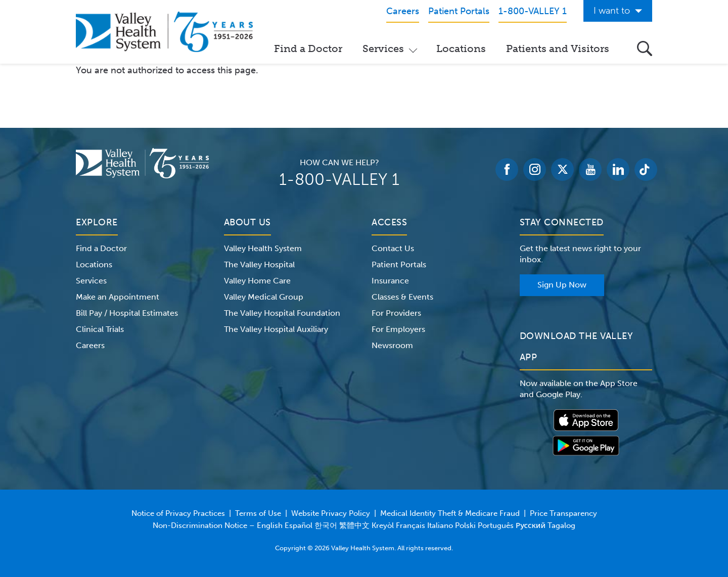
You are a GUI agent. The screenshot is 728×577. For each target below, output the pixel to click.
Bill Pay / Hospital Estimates (127, 313)
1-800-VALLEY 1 (339, 179)
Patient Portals (399, 265)
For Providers (396, 313)
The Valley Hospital (259, 265)
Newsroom (392, 345)
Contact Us (393, 248)
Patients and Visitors (558, 49)
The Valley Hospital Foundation (282, 313)
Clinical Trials (100, 329)
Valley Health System (263, 248)
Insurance (390, 281)
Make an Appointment (118, 297)
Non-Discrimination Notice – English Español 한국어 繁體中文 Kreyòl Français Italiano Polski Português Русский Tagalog (364, 525)
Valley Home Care (257, 281)
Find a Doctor (308, 49)
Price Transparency (563, 513)
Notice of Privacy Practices (178, 513)
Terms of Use (258, 513)
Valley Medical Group (264, 297)
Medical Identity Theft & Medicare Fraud (450, 513)
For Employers (398, 329)
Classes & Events (402, 297)
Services (383, 49)
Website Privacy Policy (331, 513)
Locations (461, 49)
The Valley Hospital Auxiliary (276, 329)
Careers (90, 345)
